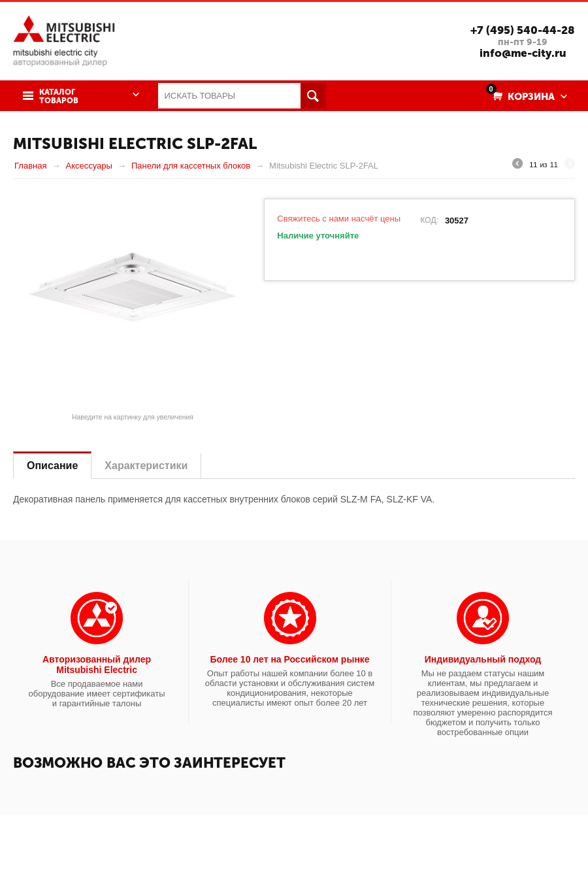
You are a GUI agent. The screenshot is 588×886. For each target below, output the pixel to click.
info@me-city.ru (523, 53)
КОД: (429, 220)
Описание (52, 466)
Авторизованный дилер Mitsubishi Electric (97, 664)
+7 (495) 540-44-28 (523, 30)
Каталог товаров (59, 97)
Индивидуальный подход (483, 659)
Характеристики (146, 466)
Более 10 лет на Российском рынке (289, 659)
